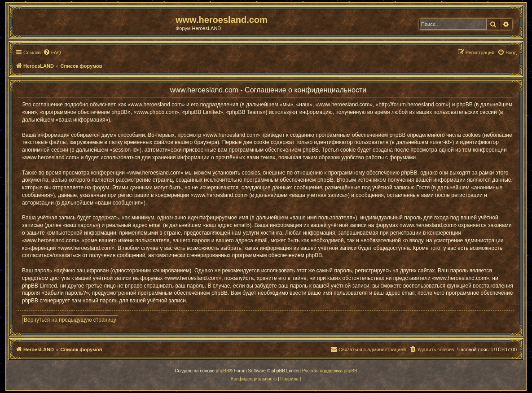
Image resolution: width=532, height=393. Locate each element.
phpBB (223, 371)
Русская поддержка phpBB (330, 371)
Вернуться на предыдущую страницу (70, 320)
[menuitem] (52, 52)
